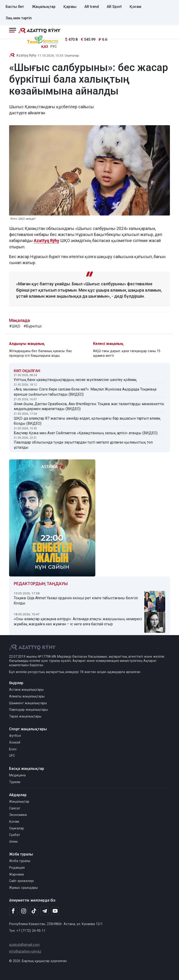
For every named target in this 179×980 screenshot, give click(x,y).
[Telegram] (45, 911)
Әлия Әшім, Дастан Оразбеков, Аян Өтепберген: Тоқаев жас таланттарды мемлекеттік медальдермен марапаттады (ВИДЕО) (89, 406)
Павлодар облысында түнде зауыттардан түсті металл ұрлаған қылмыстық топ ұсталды (83, 445)
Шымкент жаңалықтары (28, 703)
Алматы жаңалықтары (27, 696)
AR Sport (114, 7)
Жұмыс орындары (23, 888)
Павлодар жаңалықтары (28, 710)
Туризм (15, 782)
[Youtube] (55, 911)
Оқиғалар (72, 55)
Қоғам (135, 7)
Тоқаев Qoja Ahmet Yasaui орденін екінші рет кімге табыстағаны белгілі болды (76, 601)
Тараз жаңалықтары (25, 716)
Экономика (18, 815)
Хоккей (15, 743)
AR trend (92, 7)
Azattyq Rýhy (26, 56)
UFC (12, 756)
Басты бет (15, 7)
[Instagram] (24, 911)
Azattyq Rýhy (46, 241)
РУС (54, 47)
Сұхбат (15, 835)
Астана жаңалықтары (26, 690)
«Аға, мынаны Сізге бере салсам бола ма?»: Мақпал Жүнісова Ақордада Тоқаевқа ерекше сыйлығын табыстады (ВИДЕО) (85, 392)
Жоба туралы (20, 861)
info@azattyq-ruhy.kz (25, 951)
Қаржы (70, 7)
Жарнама (16, 874)
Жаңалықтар (44, 7)
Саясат (15, 808)
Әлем (13, 842)
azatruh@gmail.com (24, 945)
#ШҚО (15, 326)
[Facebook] (13, 911)
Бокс (13, 749)
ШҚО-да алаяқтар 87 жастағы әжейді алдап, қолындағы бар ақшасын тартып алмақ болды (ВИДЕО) (87, 421)
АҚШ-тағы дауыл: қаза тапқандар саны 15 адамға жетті (127, 353)
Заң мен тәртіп (19, 18)
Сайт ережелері (21, 881)
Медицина (17, 775)
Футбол (15, 736)
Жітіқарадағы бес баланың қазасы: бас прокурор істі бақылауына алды (41, 353)
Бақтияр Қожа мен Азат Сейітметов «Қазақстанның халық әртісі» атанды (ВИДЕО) (86, 433)
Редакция (17, 868)
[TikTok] (34, 911)
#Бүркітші (33, 326)
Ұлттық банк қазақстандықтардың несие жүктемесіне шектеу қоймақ (75, 380)
